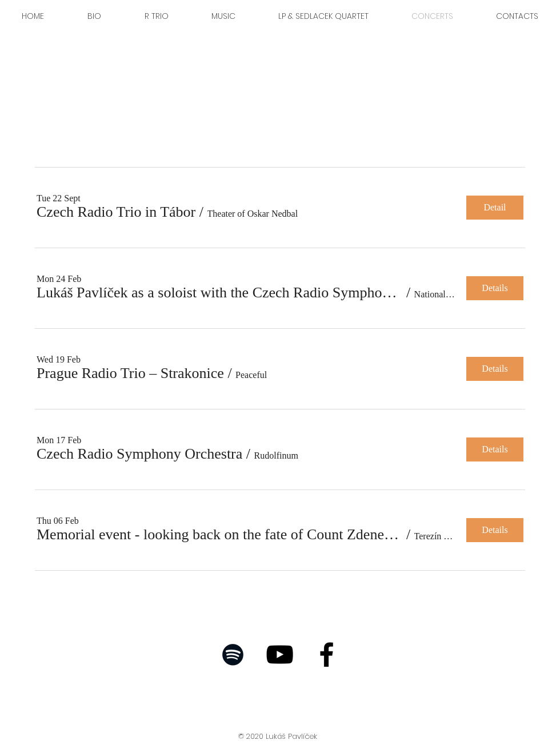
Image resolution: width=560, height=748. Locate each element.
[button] (116, 212)
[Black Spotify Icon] (233, 655)
